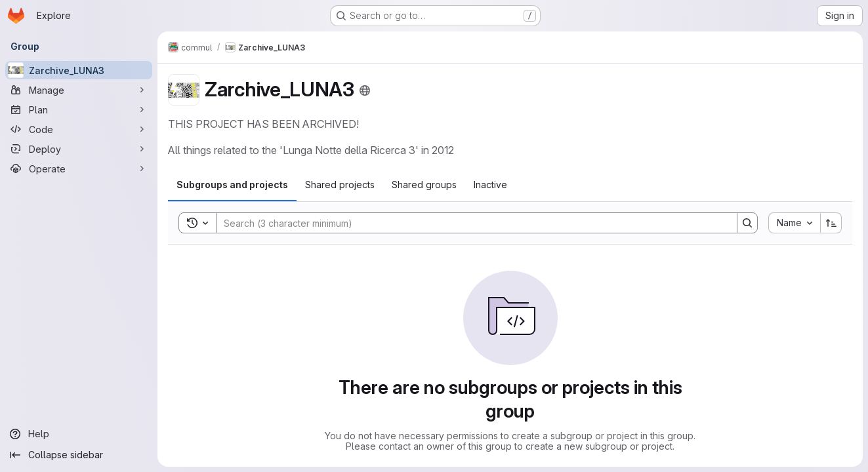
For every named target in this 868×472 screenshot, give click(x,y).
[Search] (470, 223)
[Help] (79, 434)
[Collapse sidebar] (79, 455)
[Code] (79, 129)
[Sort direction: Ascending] (831, 223)
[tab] (232, 185)
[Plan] (79, 109)
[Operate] (79, 168)
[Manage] (79, 90)
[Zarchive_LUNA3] (79, 70)
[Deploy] (79, 149)
